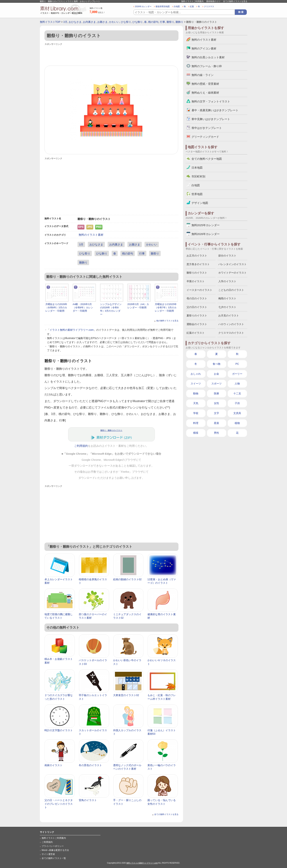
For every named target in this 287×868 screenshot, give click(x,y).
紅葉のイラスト (196, 333)
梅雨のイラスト (227, 298)
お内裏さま (89, 22)
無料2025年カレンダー (206, 225)
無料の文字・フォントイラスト (211, 101)
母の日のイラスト (197, 298)
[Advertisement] (111, 55)
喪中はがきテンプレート (207, 128)
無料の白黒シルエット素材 (208, 57)
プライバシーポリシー (53, 846)
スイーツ (196, 384)
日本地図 (197, 168)
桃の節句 (153, 22)
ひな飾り (138, 22)
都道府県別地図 (163, 6)
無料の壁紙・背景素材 (205, 84)
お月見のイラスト (229, 316)
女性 (216, 403)
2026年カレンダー (143, 6)
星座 (216, 423)
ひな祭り (126, 22)
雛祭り (170, 22)
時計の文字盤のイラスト (59, 730)
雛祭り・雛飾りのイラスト (111, 430)
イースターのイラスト (199, 290)
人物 (237, 384)
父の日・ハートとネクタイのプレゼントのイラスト (59, 804)
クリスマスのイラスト (231, 333)
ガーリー (237, 374)
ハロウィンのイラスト (231, 324)
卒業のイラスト (196, 281)
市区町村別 (198, 176)
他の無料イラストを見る (167, 321)
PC (237, 364)
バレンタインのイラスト (232, 264)
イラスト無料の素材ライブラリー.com (72, 330)
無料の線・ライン (203, 75)
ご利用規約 (81, 446)
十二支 (237, 393)
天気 (196, 403)
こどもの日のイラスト (231, 290)
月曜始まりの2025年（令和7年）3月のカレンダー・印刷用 (166, 308)
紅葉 (192, 6)
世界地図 (197, 194)
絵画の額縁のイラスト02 (127, 579)
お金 (216, 374)
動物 (196, 393)
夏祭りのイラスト (197, 316)
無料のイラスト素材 (91, 235)
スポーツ (216, 384)
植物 (237, 423)
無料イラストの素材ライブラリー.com (142, 863)
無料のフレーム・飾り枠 (207, 66)
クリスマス (209, 6)
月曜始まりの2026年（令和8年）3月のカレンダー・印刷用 (56, 308)
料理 (196, 423)
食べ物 (216, 364)
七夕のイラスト (227, 307)
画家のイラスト (53, 765)
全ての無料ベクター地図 (207, 159)
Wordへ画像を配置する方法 (55, 850)
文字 (216, 413)
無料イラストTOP (50, 22)
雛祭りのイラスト (197, 273)
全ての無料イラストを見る (235, 1)
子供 (237, 403)
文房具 (237, 413)
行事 (163, 22)
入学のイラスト (227, 281)
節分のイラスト (227, 256)
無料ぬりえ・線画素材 (205, 93)
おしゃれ (196, 374)
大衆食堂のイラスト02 (126, 695)
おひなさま (75, 22)
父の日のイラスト (197, 307)
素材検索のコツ (213, 1)
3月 (65, 22)
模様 (196, 433)
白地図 (177, 6)
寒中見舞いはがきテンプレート (211, 119)
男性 (216, 433)
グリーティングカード (205, 137)
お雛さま (102, 22)
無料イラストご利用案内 (192, 1)
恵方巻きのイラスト (198, 264)
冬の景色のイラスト (90, 765)
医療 (216, 393)
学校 (196, 413)
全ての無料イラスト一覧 (54, 858)
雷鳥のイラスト (88, 800)
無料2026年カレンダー (206, 234)
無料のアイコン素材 (204, 48)
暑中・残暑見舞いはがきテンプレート (215, 110)
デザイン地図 (200, 203)
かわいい (114, 22)
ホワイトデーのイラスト (232, 273)
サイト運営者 (48, 854)
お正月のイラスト (197, 256)
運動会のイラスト (197, 324)
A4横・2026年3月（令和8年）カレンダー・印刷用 (83, 308)
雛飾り (179, 22)
